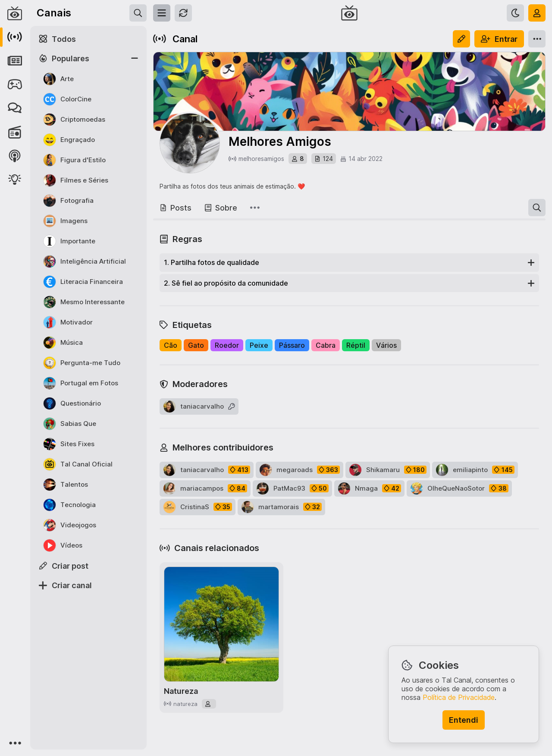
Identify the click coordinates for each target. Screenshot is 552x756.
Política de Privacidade (459, 697)
